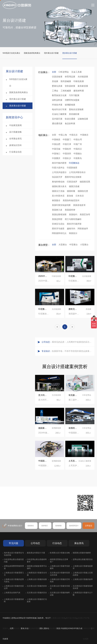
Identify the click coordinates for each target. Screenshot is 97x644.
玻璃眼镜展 (70, 105)
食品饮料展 (70, 124)
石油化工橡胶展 (59, 114)
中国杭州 (67, 149)
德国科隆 (71, 191)
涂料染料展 (57, 100)
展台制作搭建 (34, 628)
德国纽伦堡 (83, 191)
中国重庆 (56, 158)
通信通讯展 (57, 124)
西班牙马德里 (58, 229)
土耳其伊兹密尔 (59, 172)
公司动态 (35, 543)
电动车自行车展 (59, 109)
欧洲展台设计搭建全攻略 (60, 553)
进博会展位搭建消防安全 (83, 559)
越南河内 (71, 229)
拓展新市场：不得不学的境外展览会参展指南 (73, 351)
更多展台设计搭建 (70, 53)
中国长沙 (67, 158)
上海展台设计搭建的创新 (37, 579)
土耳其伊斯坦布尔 (77, 172)
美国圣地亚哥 (79, 205)
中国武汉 (78, 149)
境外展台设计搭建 (51, 53)
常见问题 (14, 543)
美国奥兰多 (57, 210)
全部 (54, 72)
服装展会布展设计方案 (36, 553)
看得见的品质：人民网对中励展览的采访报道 (73, 342)
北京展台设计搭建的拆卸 (37, 586)
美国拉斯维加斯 (59, 215)
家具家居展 (83, 86)
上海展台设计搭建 (58, 618)
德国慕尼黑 (85, 182)
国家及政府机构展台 (32, 53)
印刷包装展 (79, 81)
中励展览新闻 (15, 125)
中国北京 (73, 135)
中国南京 (84, 135)
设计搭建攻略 (15, 132)
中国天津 (67, 144)
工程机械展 (66, 91)
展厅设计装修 (71, 618)
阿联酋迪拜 (83, 229)
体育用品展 (70, 77)
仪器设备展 (57, 77)
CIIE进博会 (64, 72)
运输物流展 (83, 119)
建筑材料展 (79, 91)
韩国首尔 (73, 233)
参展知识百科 (15, 145)
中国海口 (56, 154)
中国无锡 (56, 149)
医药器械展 (66, 81)
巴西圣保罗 (72, 182)
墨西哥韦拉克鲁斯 (73, 177)
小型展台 (84, 245)
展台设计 (17, 628)
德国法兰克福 (58, 191)
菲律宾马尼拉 (58, 224)
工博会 (55, 91)
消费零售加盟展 (72, 100)
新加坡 (70, 196)
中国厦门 (67, 140)
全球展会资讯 (15, 139)
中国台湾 (78, 140)
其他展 (55, 81)
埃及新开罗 (57, 177)
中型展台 (73, 245)
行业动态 (57, 543)
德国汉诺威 (74, 186)
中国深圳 (67, 154)
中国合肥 (56, 144)
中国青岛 (78, 158)
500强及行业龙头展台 (11, 53)
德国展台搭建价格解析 (82, 553)
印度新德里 (72, 168)
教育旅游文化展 (59, 95)
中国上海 (63, 135)
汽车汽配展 (74, 95)
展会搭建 (53, 628)
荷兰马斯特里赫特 (73, 219)
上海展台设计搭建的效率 (83, 579)
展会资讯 (79, 543)
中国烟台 (78, 154)
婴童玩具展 (57, 86)
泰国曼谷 (56, 200)
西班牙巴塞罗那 (74, 224)
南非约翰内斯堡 (59, 163)
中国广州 (78, 144)
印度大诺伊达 (58, 168)
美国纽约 (73, 215)
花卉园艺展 (57, 119)
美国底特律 (70, 210)
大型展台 (63, 245)
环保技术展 (57, 105)
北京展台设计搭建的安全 (37, 593)
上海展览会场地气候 (12, 593)
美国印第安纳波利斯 (61, 205)
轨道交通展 (70, 119)
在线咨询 (12, 511)
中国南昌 (56, 140)
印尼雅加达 (74, 163)
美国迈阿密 (57, 219)
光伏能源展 (83, 77)
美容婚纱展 (74, 114)
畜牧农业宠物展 (76, 109)
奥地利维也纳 (58, 182)
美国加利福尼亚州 (71, 200)
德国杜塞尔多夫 (59, 186)
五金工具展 (76, 72)
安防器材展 (70, 86)
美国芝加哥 (85, 215)
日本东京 (80, 196)
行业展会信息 (15, 152)
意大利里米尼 (58, 196)
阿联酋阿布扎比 (59, 233)
